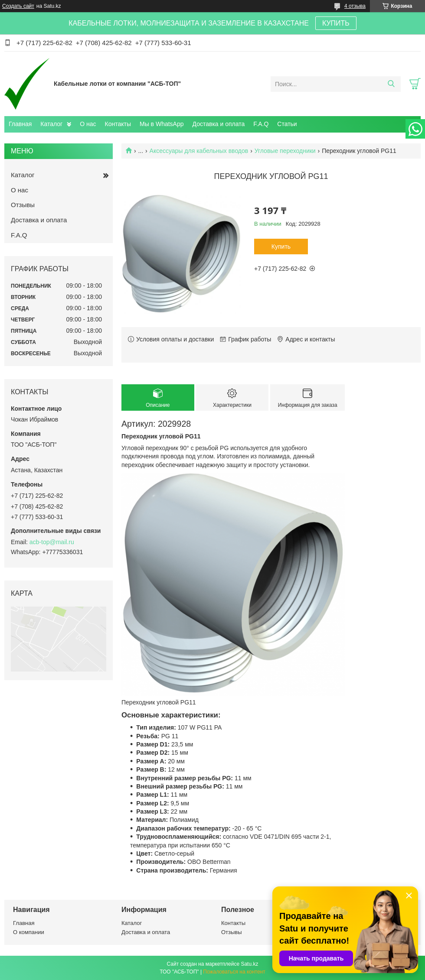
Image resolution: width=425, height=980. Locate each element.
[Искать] (391, 84)
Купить (281, 247)
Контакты (118, 124)
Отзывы (23, 205)
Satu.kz (249, 964)
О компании (29, 932)
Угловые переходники (285, 151)
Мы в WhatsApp (162, 124)
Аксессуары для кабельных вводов (199, 151)
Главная (20, 124)
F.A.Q (261, 124)
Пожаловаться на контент (234, 972)
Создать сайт (18, 6)
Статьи (287, 124)
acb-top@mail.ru (52, 542)
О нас (88, 124)
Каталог (51, 124)
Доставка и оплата (219, 124)
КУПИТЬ (336, 23)
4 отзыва (355, 6)
